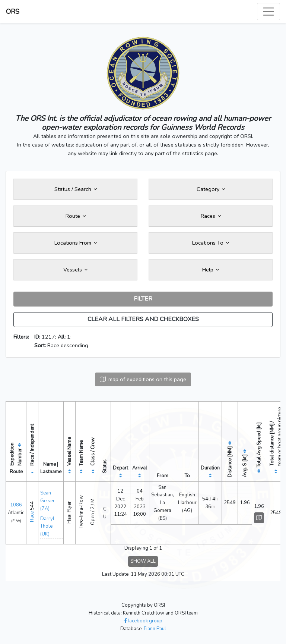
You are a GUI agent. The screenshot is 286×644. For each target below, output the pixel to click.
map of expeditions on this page (143, 379)
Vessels (75, 270)
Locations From (76, 243)
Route (76, 216)
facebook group (143, 621)
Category (211, 189)
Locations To (211, 243)
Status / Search (76, 189)
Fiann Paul (155, 629)
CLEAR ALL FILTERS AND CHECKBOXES (143, 319)
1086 (16, 505)
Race (32, 517)
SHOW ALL (143, 561)
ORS (13, 12)
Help (211, 270)
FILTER (143, 299)
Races (211, 216)
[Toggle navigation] (268, 12)
